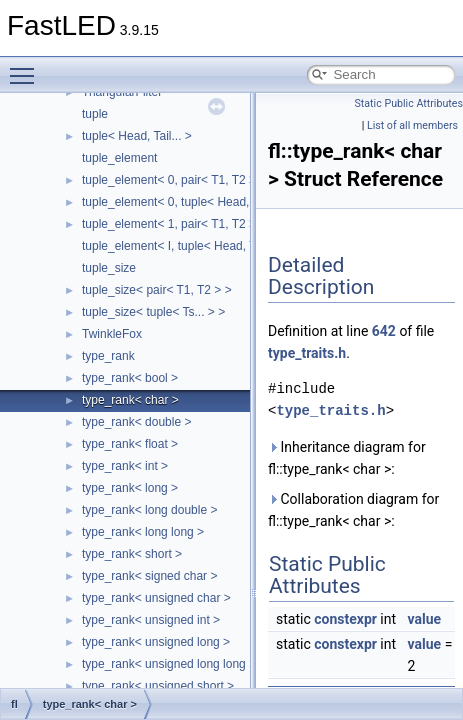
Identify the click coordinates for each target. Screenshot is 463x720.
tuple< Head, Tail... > (137, 136)
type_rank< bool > (130, 378)
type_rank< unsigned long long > (169, 664)
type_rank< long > (130, 488)
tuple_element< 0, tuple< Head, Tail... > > (191, 202)
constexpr (345, 619)
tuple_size (109, 268)
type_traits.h (307, 353)
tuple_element (119, 158)
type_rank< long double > (149, 510)
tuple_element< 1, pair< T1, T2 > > (174, 224)
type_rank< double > (136, 422)
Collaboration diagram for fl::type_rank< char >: (353, 510)
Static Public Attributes (409, 103)
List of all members (412, 125)
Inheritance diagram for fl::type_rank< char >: (347, 458)
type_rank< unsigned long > (156, 642)
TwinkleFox (112, 334)
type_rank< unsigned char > (156, 598)
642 (384, 331)
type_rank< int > (125, 466)
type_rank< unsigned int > (151, 620)
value (425, 619)
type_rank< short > (132, 554)
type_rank (108, 356)
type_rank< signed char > (149, 576)
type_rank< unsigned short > (158, 686)
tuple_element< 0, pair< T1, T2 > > (174, 180)
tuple (95, 114)
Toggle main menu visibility (27, 67)
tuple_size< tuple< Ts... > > (153, 312)
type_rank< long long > (143, 532)
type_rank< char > (130, 400)
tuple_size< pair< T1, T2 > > (157, 290)
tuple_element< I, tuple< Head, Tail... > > (190, 246)
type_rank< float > (130, 444)
